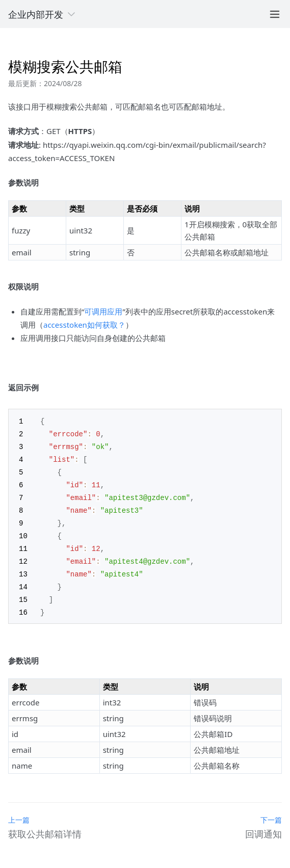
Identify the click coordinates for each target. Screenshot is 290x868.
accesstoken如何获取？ (84, 325)
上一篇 (19, 812)
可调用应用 (103, 311)
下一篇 (271, 812)
